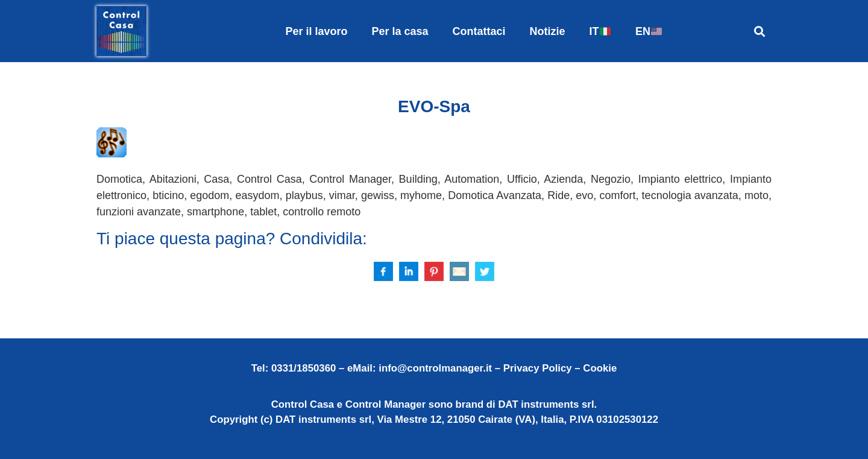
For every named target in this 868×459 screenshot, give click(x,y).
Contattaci (479, 31)
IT (600, 31)
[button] (759, 31)
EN (649, 31)
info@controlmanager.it (435, 368)
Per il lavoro (316, 31)
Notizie (548, 31)
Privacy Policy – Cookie (560, 368)
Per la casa (400, 31)
